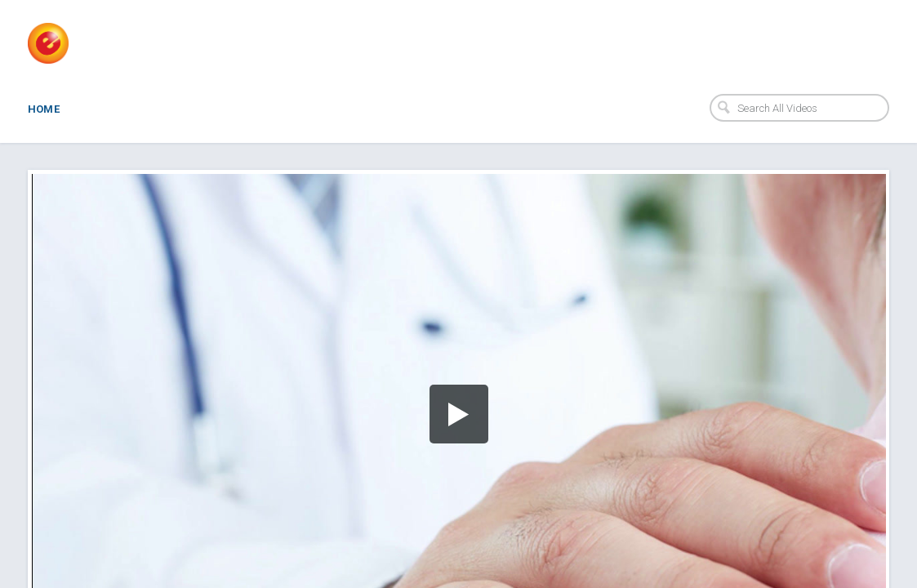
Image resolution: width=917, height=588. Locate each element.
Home (44, 109)
